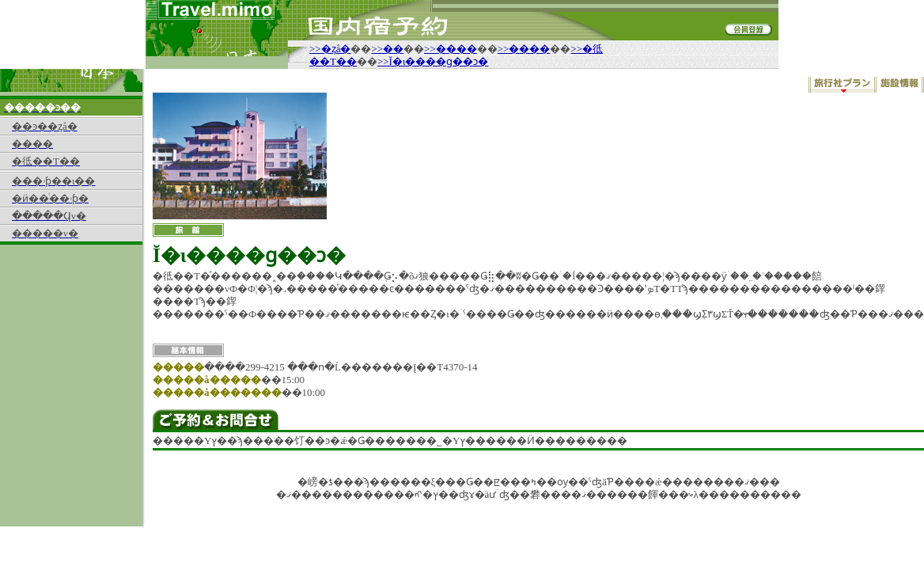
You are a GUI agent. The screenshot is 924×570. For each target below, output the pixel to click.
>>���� (451, 49)
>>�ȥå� (330, 49)
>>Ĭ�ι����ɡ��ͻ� (433, 61)
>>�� (387, 49)
